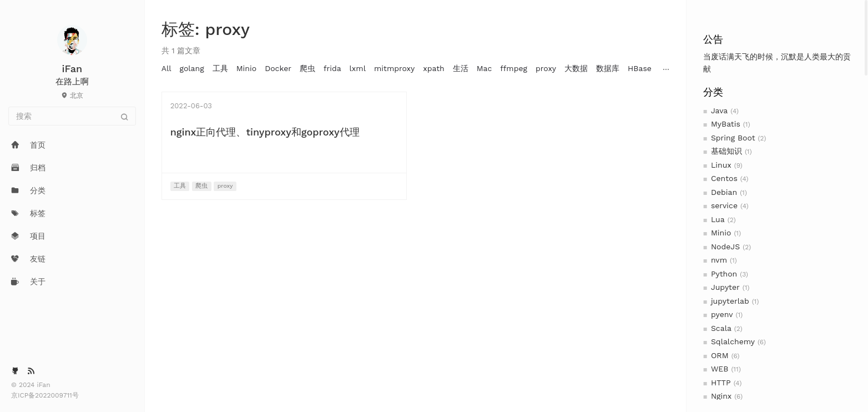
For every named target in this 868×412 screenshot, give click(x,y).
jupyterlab (730, 301)
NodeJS (725, 247)
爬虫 (307, 68)
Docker (278, 68)
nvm (719, 260)
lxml (358, 68)
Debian (724, 192)
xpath (433, 68)
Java (719, 110)
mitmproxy (394, 68)
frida (332, 68)
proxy (546, 68)
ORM (720, 355)
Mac (485, 68)
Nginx (721, 396)
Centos (724, 178)
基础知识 (726, 151)
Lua (718, 219)
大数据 (576, 68)
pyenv (722, 314)
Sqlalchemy (733, 341)
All (166, 68)
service (724, 205)
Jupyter (725, 287)
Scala (721, 328)
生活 (461, 68)
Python (724, 274)
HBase (640, 68)
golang (191, 68)
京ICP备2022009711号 (45, 395)
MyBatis (726, 124)
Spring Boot (733, 138)
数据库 (608, 68)
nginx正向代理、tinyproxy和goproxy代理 (265, 132)
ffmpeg (514, 68)
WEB (720, 369)
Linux (721, 165)
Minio (721, 233)
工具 (220, 68)
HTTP (721, 383)
